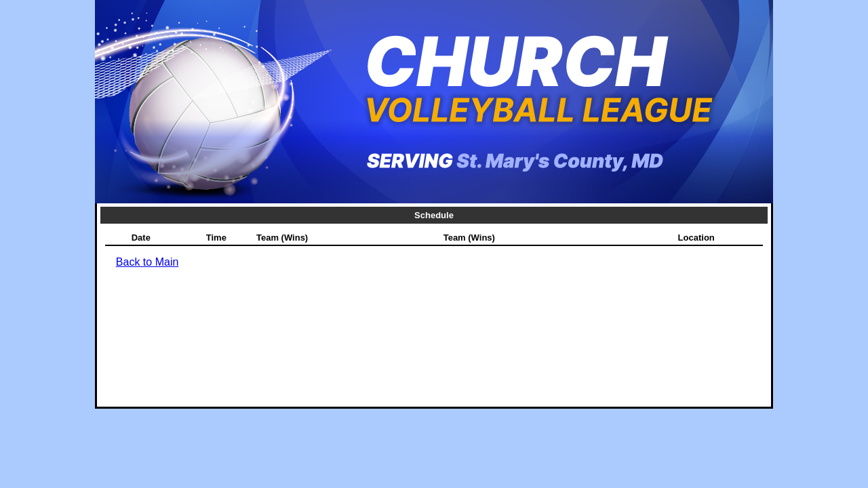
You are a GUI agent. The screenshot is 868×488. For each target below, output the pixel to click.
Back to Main (147, 262)
